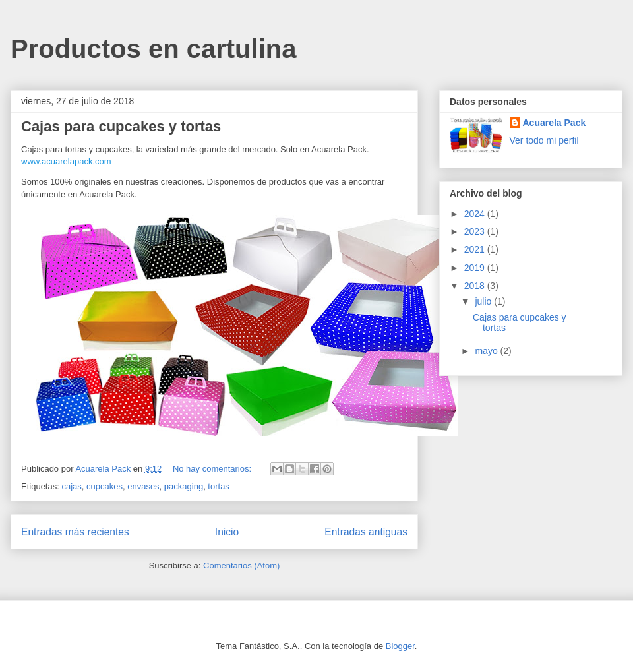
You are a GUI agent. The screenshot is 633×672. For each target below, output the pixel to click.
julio (484, 301)
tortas (219, 486)
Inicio (227, 532)
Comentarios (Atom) (241, 565)
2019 (476, 268)
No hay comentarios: (213, 469)
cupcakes (105, 486)
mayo (487, 351)
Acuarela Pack (555, 123)
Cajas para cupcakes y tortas (121, 126)
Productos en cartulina (153, 49)
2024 (476, 214)
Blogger (400, 646)
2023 (476, 231)
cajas (71, 486)
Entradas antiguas (366, 532)
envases (143, 486)
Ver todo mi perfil (544, 140)
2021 (476, 249)
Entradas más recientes (75, 532)
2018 (476, 286)
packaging (184, 486)
